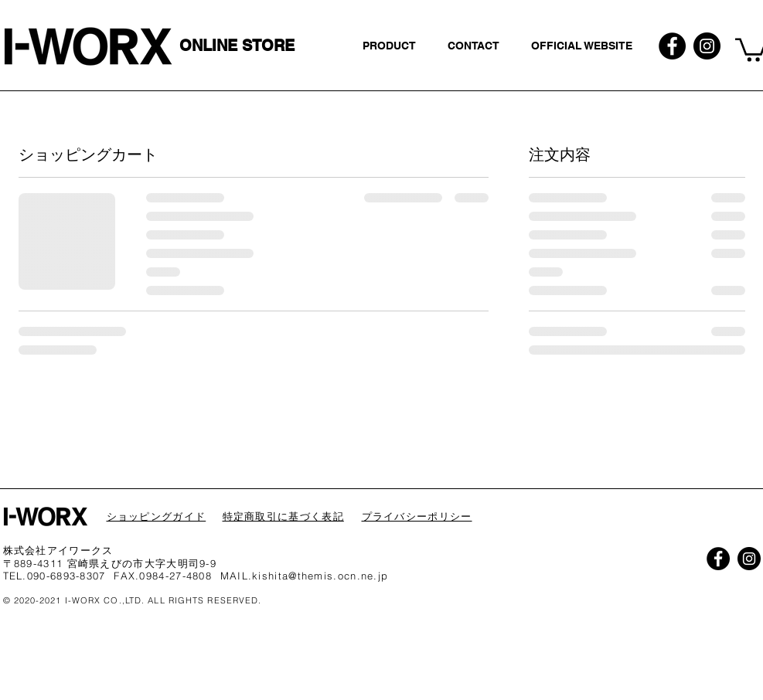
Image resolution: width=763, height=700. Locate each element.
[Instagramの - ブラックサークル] (707, 46)
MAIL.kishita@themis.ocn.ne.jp (305, 576)
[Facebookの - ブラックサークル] (672, 46)
